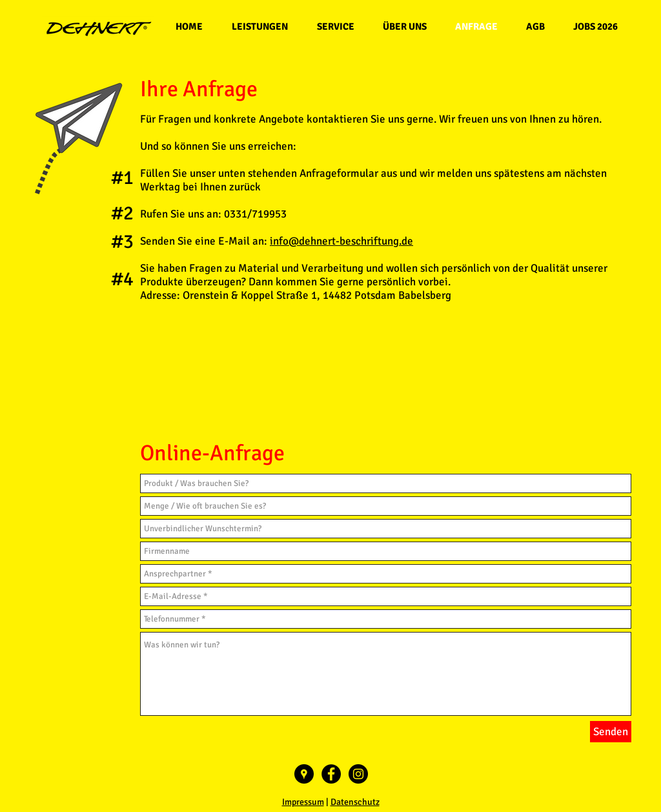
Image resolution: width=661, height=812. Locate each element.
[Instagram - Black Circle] (358, 774)
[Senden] (611, 732)
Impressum (303, 802)
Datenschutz (355, 802)
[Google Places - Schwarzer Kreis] (304, 774)
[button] (259, 26)
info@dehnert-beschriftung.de (341, 241)
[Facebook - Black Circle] (331, 774)
